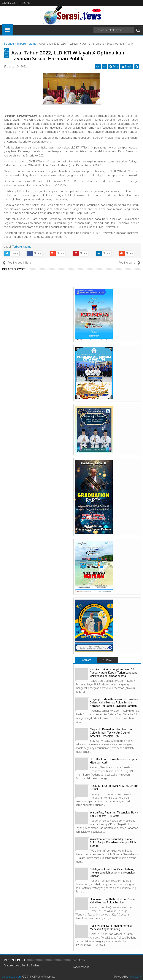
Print (114, 67)
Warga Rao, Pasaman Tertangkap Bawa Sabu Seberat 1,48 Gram (114, 814)
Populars (86, 660)
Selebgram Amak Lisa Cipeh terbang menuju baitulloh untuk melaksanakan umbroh (113, 873)
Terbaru (17, 247)
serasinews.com (12, 977)
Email (127, 67)
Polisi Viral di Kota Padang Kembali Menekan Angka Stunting (111, 927)
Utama (27, 247)
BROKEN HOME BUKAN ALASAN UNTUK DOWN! (114, 788)
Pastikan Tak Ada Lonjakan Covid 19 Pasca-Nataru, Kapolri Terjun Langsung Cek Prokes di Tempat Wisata (114, 673)
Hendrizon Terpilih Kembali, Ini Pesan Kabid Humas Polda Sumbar (112, 901)
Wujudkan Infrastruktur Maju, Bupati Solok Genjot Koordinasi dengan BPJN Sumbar (113, 842)
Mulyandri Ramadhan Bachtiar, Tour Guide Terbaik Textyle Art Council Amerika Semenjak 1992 (111, 733)
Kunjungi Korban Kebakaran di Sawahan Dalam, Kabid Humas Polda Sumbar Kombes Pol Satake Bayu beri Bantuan (114, 703)
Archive (107, 660)
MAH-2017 (135, 977)
